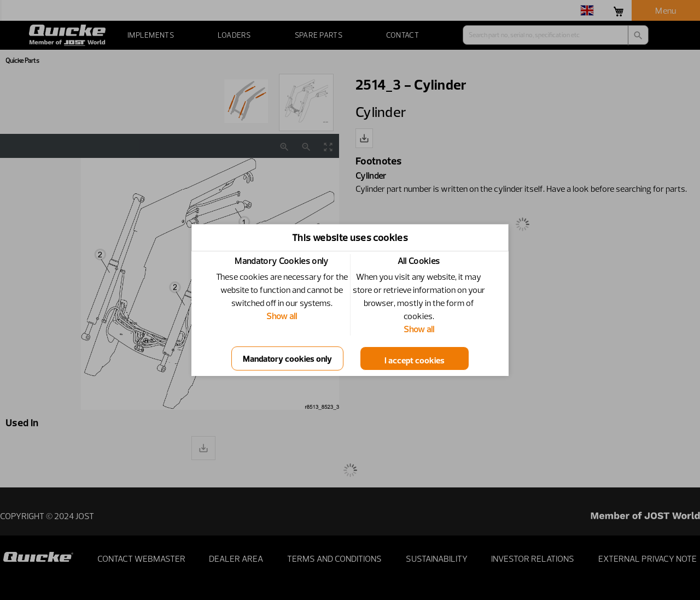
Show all (282, 316)
